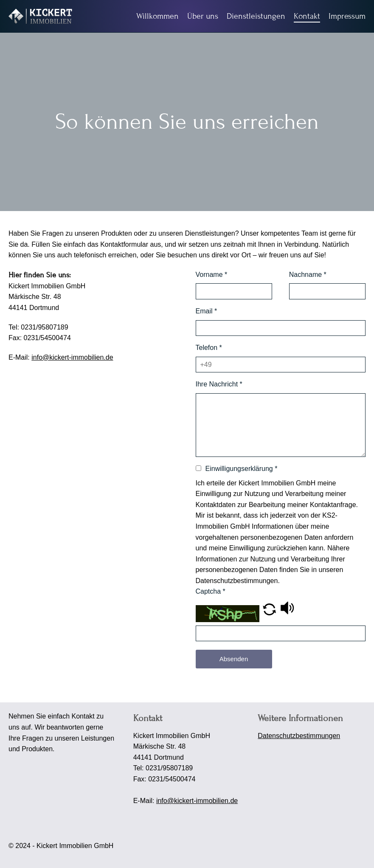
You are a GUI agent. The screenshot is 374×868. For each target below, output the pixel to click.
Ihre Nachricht (219, 384)
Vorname (212, 275)
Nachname (308, 275)
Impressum (347, 16)
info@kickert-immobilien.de (72, 357)
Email (207, 311)
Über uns (203, 16)
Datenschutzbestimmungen (299, 736)
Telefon (209, 348)
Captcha (211, 591)
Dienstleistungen (256, 16)
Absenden (234, 659)
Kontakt (307, 16)
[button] (269, 613)
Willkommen (157, 16)
